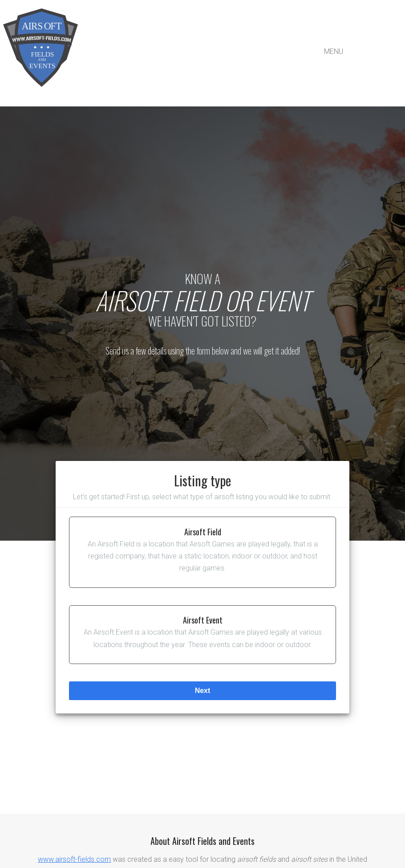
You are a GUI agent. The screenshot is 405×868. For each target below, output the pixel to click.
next (203, 691)
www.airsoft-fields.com (74, 859)
